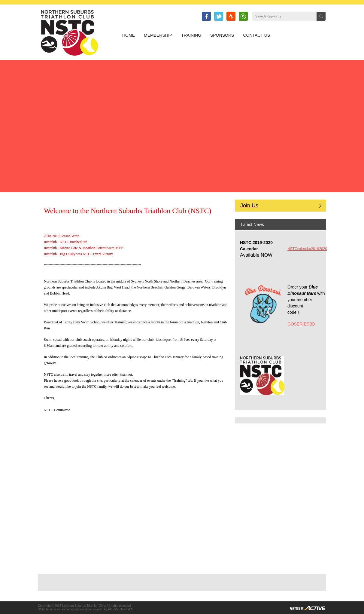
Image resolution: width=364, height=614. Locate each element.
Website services (49, 609)
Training (191, 35)
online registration (79, 609)
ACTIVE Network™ (121, 609)
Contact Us (256, 35)
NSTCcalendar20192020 (307, 249)
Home (129, 35)
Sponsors (222, 35)
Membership (158, 35)
